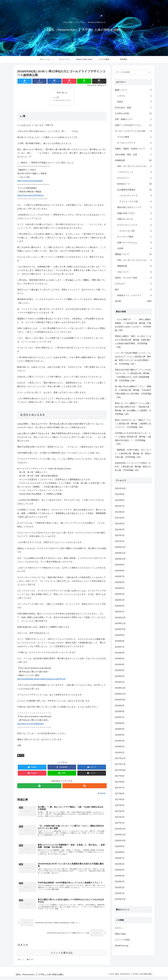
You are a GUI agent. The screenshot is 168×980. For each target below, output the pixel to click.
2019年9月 (120, 635)
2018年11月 (120, 694)
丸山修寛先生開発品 (134, 190)
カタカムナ (133, 284)
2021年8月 (120, 500)
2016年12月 (120, 829)
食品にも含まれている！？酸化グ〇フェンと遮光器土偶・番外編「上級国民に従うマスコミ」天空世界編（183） (133, 424)
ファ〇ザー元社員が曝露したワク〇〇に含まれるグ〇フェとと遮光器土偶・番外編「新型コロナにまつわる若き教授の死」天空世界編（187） (133, 358)
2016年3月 (120, 882)
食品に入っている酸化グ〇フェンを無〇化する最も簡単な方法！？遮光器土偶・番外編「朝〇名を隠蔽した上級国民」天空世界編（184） (133, 409)
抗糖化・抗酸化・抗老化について (133, 149)
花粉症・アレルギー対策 (133, 278)
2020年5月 (120, 588)
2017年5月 (120, 799)
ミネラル (134, 96)
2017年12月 (120, 758)
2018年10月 (120, 700)
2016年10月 (120, 841)
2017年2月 (120, 817)
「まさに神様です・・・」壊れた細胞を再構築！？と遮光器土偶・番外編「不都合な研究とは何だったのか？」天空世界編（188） (133, 325)
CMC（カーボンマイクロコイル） (134, 166)
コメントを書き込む (62, 956)
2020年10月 (120, 559)
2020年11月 (120, 553)
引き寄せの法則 (133, 113)
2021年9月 (120, 494)
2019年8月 (120, 641)
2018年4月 (120, 735)
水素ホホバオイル (134, 219)
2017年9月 (120, 776)
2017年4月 (120, 805)
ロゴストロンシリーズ (134, 225)
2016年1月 (120, 893)
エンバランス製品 (134, 237)
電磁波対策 (134, 266)
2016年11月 (120, 835)
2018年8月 (120, 711)
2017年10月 (120, 770)
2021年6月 (120, 512)
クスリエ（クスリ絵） (135, 201)
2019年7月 (120, 647)
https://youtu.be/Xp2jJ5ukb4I (30, 181)
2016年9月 (120, 846)
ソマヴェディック (134, 172)
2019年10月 (120, 629)
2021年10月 (120, 488)
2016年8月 (120, 852)
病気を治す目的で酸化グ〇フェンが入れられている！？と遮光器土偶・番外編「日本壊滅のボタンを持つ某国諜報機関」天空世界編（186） (133, 375)
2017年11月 (120, 764)
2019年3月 (120, 670)
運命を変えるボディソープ (134, 207)
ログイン (119, 928)
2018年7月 (120, 717)
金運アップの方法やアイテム (133, 125)
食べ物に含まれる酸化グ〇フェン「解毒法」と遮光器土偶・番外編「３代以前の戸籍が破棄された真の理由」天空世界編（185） (133, 392)
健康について (133, 90)
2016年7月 (120, 858)
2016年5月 (120, 870)
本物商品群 (133, 160)
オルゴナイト (134, 178)
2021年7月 (120, 506)
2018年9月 (120, 706)
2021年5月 (120, 518)
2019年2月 (120, 676)
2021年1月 (120, 541)
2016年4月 (120, 876)
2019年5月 (120, 659)
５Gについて (134, 272)
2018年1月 (120, 753)
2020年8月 (120, 571)
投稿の (120, 934)
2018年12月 (120, 688)
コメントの (122, 940)
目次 (59, 93)
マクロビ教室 (134, 137)
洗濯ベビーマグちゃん (134, 243)
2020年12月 (120, 547)
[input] (133, 72)
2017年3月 (120, 811)
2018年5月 (120, 729)
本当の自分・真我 (133, 108)
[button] (150, 72)
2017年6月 (120, 794)
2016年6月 (120, 864)
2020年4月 (120, 594)
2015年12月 (120, 899)
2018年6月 (120, 723)
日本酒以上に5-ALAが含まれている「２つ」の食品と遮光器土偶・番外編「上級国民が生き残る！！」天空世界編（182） (133, 439)
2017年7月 (120, 788)
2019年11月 (120, 623)
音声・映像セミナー (133, 119)
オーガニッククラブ (134, 143)
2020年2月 (120, 606)
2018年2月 (120, 747)
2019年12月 (120, 618)
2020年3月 (120, 600)
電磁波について (133, 254)
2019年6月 (120, 653)
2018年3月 (120, 741)
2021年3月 (120, 530)
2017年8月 (120, 782)
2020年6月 (120, 582)
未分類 (22, 756)
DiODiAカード (134, 184)
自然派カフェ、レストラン (134, 295)
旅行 (133, 290)
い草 (57, 98)
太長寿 (134, 248)
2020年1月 (120, 612)
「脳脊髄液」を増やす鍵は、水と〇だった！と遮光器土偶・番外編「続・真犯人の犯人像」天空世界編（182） (133, 453)
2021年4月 (120, 524)
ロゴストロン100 (135, 231)
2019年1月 (120, 682)
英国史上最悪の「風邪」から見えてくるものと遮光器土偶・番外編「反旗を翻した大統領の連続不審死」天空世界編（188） (133, 342)
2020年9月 (120, 565)
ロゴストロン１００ (63, 101)
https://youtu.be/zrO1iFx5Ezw (30, 196)
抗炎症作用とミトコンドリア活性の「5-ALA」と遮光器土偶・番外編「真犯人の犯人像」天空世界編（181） (133, 467)
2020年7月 (120, 576)
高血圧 (134, 102)
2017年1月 (120, 823)
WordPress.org (122, 946)
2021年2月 (120, 535)
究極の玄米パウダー (134, 213)
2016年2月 (120, 887)
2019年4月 (120, 664)
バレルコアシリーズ (135, 196)
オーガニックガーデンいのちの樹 (133, 131)
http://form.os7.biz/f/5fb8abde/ (31, 724)
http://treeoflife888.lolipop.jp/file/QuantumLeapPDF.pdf (41, 680)
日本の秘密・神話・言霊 (133, 155)
